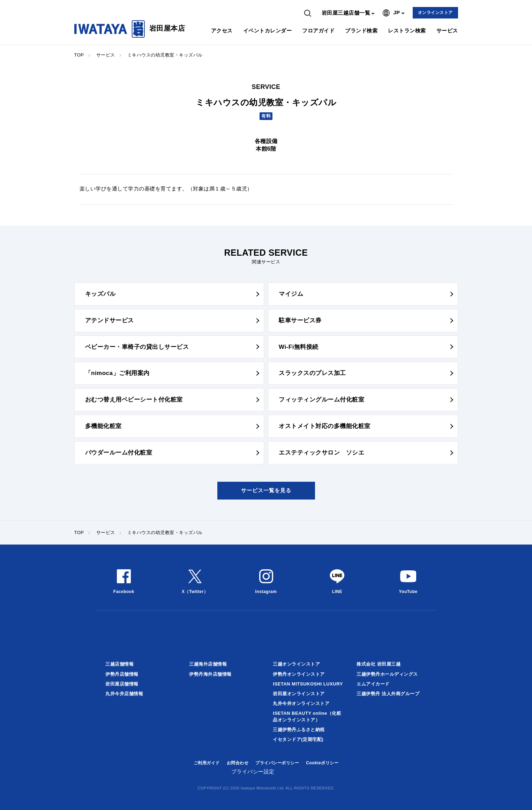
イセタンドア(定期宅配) (298, 739)
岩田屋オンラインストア (299, 694)
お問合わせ (238, 763)
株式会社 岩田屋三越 (379, 664)
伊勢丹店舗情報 (122, 674)
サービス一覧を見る (266, 490)
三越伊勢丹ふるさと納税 (299, 730)
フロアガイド (318, 31)
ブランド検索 (361, 31)
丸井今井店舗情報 (124, 694)
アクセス (222, 31)
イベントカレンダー (268, 31)
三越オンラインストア (296, 664)
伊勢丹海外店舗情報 (210, 674)
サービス (447, 31)
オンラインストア (435, 13)
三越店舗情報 (119, 664)
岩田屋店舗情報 (122, 684)
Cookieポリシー (322, 763)
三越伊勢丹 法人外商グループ (388, 694)
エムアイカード (373, 684)
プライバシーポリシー (277, 763)
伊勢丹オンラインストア (299, 674)
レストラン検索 (407, 31)
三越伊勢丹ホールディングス (387, 674)
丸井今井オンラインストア (301, 703)
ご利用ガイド (207, 763)
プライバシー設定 (253, 771)
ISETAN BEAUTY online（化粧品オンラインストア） (307, 716)
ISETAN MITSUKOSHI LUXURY (308, 684)
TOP (79, 55)
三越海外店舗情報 (208, 664)
